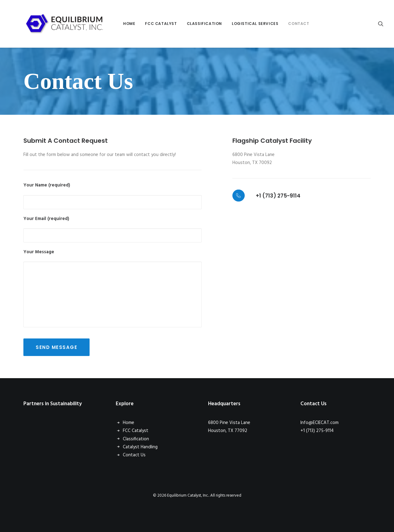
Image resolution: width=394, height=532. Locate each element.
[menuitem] (113, 24)
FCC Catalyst (145, 24)
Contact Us (134, 455)
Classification (188, 24)
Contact (283, 24)
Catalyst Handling (140, 447)
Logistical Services (239, 24)
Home (113, 24)
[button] (381, 24)
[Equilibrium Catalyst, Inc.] (57, 24)
